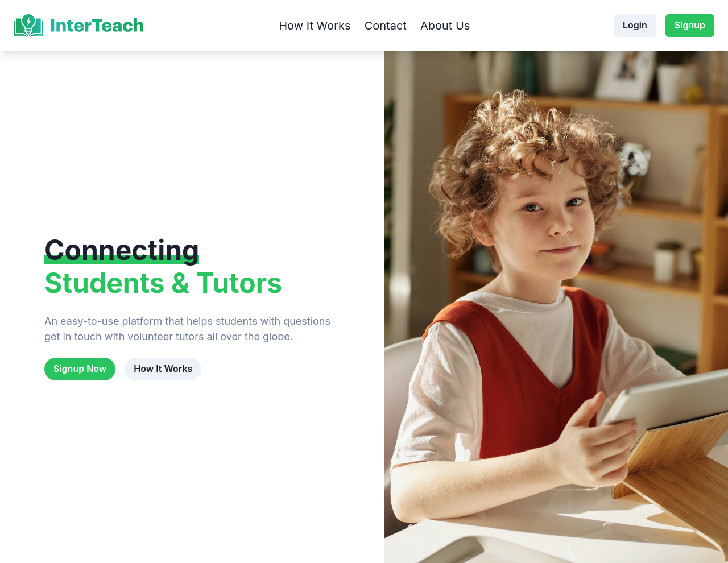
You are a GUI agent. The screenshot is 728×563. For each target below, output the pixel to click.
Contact (386, 26)
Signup (690, 25)
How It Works (315, 26)
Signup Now (80, 369)
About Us (445, 26)
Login (635, 25)
